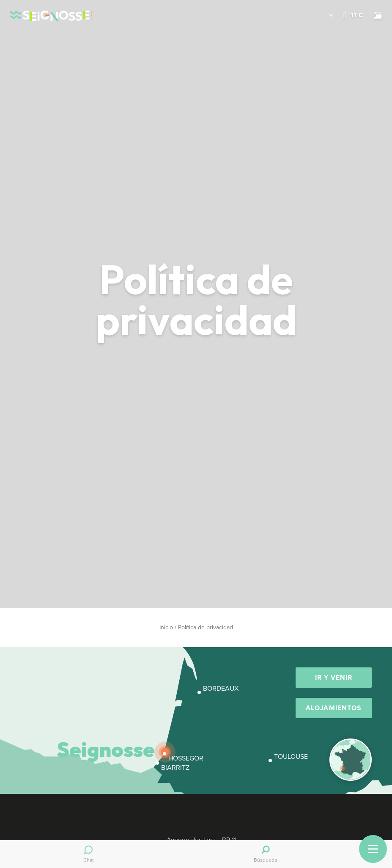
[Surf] (378, 15)
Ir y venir (334, 677)
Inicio (166, 627)
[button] (325, 15)
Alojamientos (334, 708)
